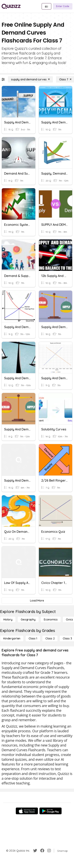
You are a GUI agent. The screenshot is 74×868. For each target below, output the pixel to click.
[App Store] (27, 811)
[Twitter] (35, 851)
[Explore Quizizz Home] (11, 6)
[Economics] (51, 619)
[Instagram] (49, 851)
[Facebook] (42, 851)
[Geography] (28, 619)
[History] (8, 619)
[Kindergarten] (12, 638)
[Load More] (37, 601)
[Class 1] (33, 638)
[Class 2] (50, 638)
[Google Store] (51, 811)
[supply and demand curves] (30, 79)
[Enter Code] (63, 6)
